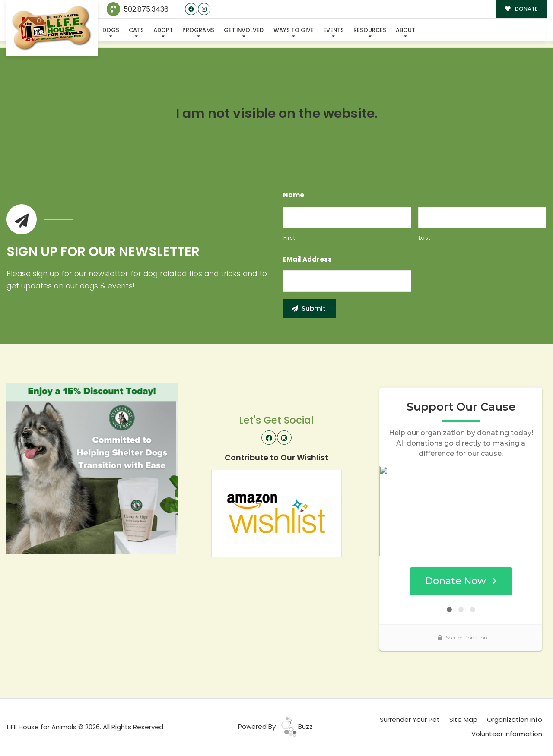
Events (334, 30)
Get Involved (244, 30)
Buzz (297, 726)
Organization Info (515, 720)
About (405, 30)
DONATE (521, 9)
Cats (136, 30)
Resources (370, 30)
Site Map (463, 720)
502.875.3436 (138, 9)
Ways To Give (294, 30)
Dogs (111, 30)
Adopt (163, 30)
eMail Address (307, 259)
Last (425, 238)
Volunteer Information (507, 734)
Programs (198, 30)
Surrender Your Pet (410, 720)
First (289, 238)
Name (294, 195)
